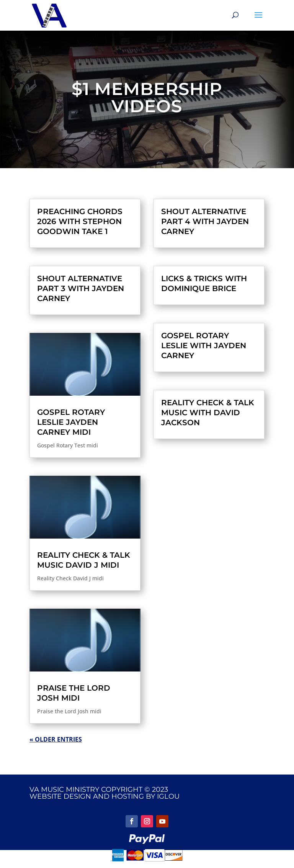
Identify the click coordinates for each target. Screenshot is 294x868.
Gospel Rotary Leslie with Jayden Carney (204, 346)
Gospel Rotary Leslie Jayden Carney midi (71, 422)
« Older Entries (56, 739)
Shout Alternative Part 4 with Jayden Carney (205, 221)
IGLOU (168, 796)
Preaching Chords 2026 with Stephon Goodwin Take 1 (80, 221)
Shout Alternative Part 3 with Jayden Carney (81, 288)
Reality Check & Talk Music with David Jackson (208, 413)
